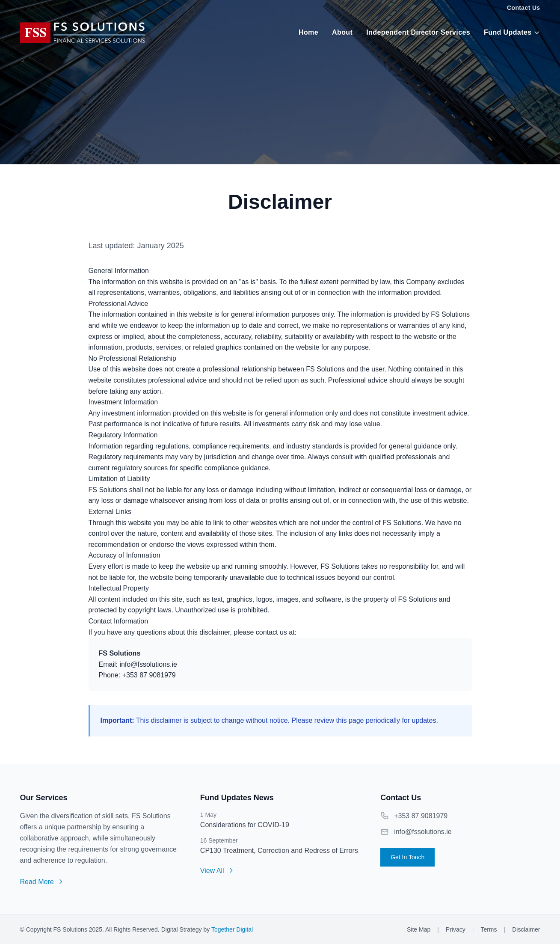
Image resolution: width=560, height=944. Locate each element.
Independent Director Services (418, 32)
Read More (42, 882)
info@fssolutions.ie (423, 832)
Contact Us (523, 8)
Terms (489, 929)
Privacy (456, 929)
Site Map (419, 929)
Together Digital (232, 929)
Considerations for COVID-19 (245, 825)
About (342, 32)
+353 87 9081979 (421, 816)
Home (308, 32)
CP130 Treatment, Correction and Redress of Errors (279, 850)
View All (217, 871)
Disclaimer (526, 929)
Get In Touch (407, 857)
